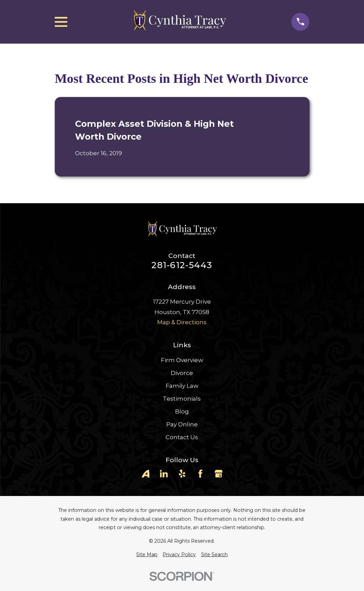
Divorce (182, 373)
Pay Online (182, 424)
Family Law (182, 386)
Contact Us (182, 437)
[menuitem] (147, 555)
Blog (182, 411)
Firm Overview (182, 360)
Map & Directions (182, 322)
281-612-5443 (182, 265)
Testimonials (182, 399)
